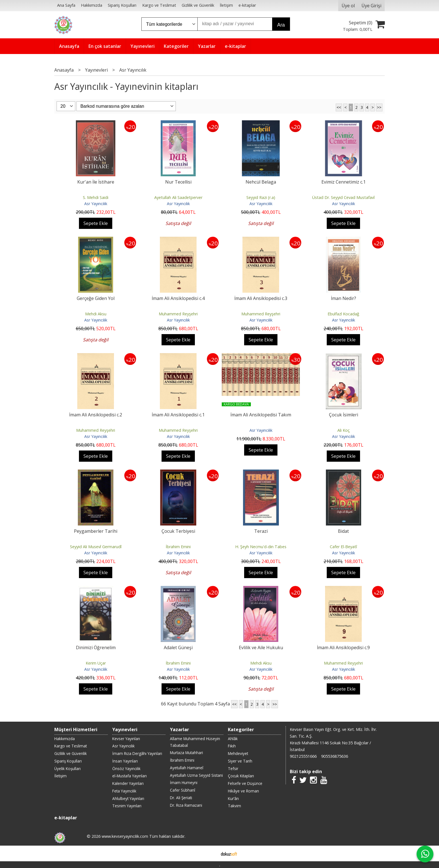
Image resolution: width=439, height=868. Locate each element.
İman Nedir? (344, 298)
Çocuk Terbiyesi (178, 531)
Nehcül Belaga (261, 182)
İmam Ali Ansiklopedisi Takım (261, 415)
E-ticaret (211, 853)
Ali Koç (344, 430)
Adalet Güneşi (178, 648)
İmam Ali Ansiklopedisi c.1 (178, 415)
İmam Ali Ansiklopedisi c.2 (96, 415)
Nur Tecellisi (178, 182)
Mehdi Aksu (96, 314)
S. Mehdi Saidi (96, 197)
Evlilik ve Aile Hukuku (261, 648)
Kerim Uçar (96, 663)
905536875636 (335, 756)
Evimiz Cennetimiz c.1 (344, 182)
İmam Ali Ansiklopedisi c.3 (261, 298)
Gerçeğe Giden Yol (96, 298)
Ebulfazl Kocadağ (343, 314)
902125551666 (303, 756)
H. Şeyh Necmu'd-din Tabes (261, 547)
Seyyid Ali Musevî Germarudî (96, 547)
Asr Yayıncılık (96, 204)
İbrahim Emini (178, 547)
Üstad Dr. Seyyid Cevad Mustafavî (343, 197)
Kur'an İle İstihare (96, 182)
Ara (281, 25)
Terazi (261, 531)
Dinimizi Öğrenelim (96, 648)
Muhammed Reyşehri (178, 314)
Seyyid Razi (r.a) (261, 197)
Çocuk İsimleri (344, 415)
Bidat (343, 531)
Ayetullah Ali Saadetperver (178, 197)
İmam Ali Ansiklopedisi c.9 (343, 648)
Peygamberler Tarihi (96, 531)
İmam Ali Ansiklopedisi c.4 (178, 298)
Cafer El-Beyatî (343, 547)
